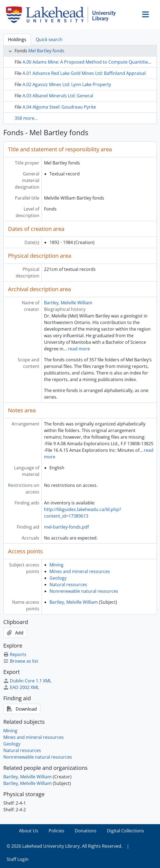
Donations (86, 831)
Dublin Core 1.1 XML (27, 681)
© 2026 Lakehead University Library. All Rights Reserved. (64, 846)
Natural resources (68, 585)
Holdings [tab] (17, 39)
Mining (56, 565)
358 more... (26, 118)
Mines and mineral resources (80, 571)
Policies (56, 831)
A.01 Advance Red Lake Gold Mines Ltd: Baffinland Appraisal (84, 73)
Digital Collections (125, 831)
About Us (29, 831)
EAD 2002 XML (21, 687)
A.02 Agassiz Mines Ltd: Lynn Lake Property (67, 84)
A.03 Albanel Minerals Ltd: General (58, 96)
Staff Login (18, 859)
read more (79, 349)
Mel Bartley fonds (46, 51)
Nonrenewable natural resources (84, 591)
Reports (15, 654)
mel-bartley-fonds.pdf (66, 527)
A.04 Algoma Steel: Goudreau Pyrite (59, 107)
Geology (58, 578)
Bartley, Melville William (68, 303)
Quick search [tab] (49, 39)
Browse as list (21, 661)
